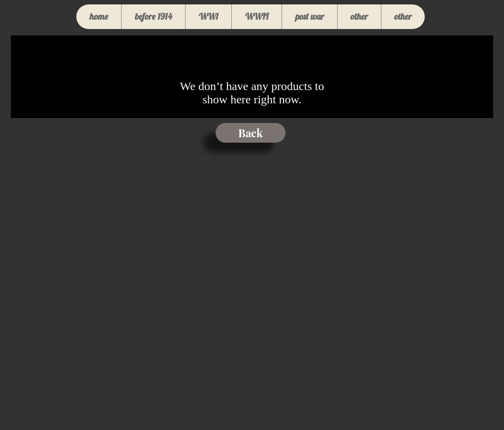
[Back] (251, 133)
